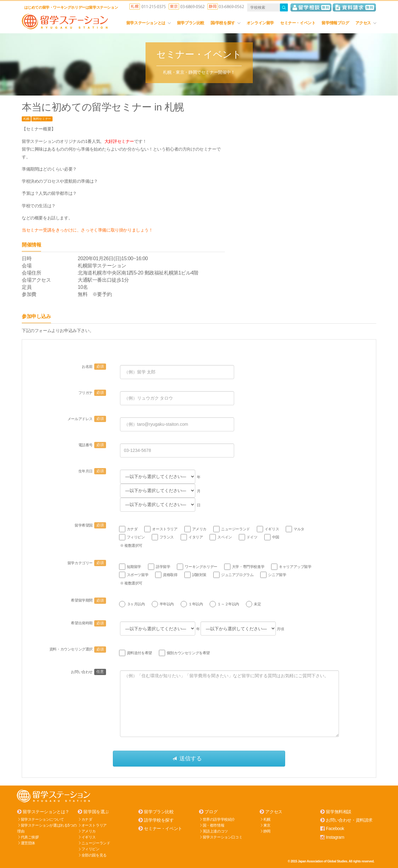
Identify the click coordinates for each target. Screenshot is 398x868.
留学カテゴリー (87, 563)
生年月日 (92, 471)
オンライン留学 (260, 23)
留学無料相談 (339, 811)
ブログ (211, 811)
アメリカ (89, 831)
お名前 (94, 367)
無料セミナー (42, 119)
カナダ (87, 819)
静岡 (267, 831)
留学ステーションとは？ (46, 811)
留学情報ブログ (335, 23)
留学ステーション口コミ (223, 837)
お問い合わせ (88, 672)
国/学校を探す (225, 23)
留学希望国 (90, 525)
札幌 (26, 119)
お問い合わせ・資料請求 (349, 820)
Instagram (335, 837)
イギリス (89, 837)
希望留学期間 (88, 600)
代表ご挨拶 (30, 837)
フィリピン (90, 849)
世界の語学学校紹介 (219, 819)
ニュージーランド (96, 843)
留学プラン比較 (191, 23)
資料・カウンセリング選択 (78, 649)
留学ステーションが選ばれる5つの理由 (47, 828)
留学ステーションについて (42, 819)
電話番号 (92, 445)
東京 (267, 825)
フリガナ (92, 393)
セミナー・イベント (298, 23)
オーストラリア (94, 825)
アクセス (366, 23)
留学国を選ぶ (96, 811)
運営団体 (28, 843)
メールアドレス (87, 419)
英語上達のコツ (215, 831)
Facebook (335, 828)
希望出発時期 (88, 623)
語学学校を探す (159, 820)
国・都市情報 (214, 825)
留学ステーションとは (148, 23)
